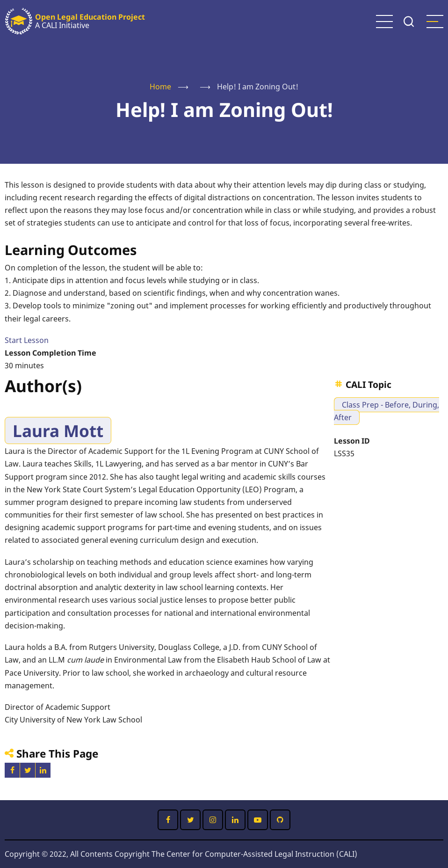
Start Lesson (27, 340)
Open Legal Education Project (90, 17)
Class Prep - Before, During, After (387, 411)
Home (160, 87)
